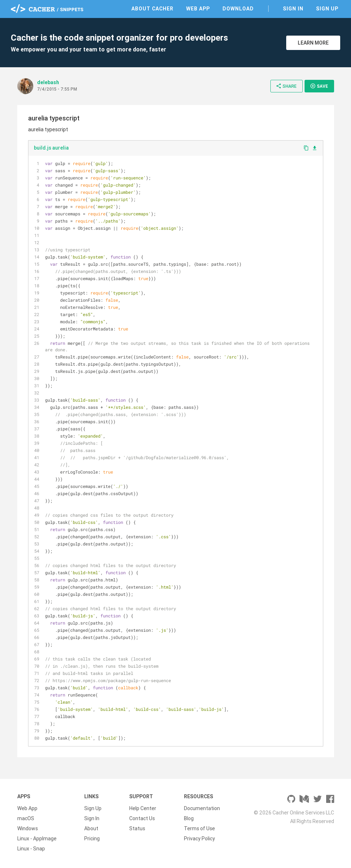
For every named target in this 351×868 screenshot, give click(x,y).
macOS (26, 818)
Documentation (202, 808)
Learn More (313, 43)
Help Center (143, 808)
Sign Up (327, 9)
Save (319, 86)
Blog (189, 818)
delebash (48, 82)
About (91, 828)
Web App (198, 9)
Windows (28, 828)
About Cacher (152, 9)
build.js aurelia (51, 148)
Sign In (293, 9)
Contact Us (142, 818)
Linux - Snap (31, 849)
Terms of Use (199, 828)
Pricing (92, 839)
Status (137, 828)
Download (238, 9)
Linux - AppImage (37, 839)
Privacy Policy (199, 839)
